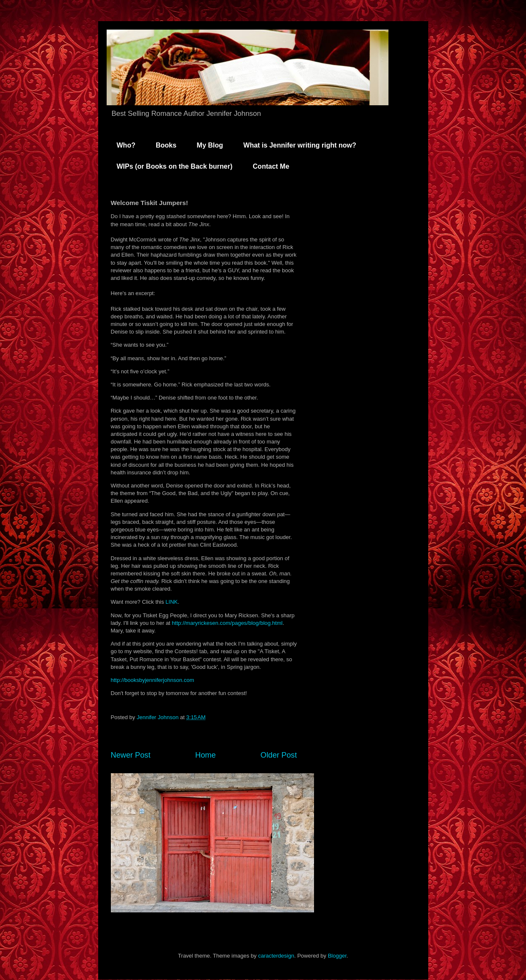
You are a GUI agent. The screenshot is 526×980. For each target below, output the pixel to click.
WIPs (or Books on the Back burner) (175, 166)
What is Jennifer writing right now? (300, 145)
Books (166, 145)
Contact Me (271, 166)
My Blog (210, 145)
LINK (172, 602)
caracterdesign (276, 956)
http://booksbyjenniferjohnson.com (153, 680)
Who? (126, 145)
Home (205, 755)
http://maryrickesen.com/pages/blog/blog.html (227, 623)
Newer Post (131, 755)
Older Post (279, 755)
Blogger (337, 956)
